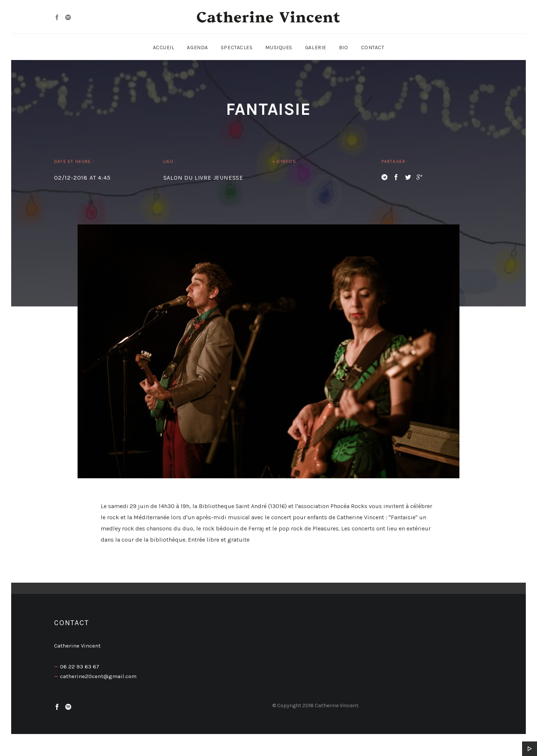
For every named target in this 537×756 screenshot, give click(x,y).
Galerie (316, 48)
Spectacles (237, 48)
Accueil (164, 48)
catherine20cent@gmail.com (98, 676)
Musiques (279, 48)
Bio (344, 48)
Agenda (197, 48)
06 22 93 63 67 (80, 667)
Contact (373, 48)
